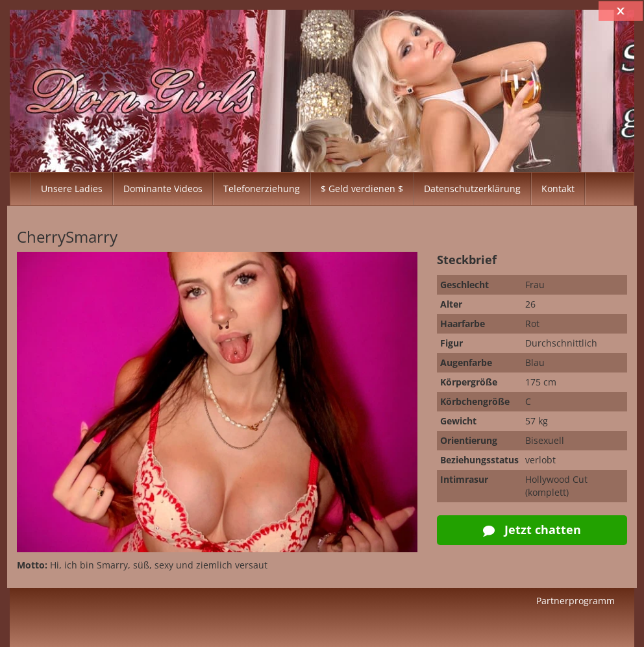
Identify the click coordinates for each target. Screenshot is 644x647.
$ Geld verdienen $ (362, 189)
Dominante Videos (163, 189)
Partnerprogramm (576, 601)
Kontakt (558, 189)
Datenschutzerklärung (472, 189)
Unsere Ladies (72, 189)
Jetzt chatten (532, 530)
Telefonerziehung (262, 189)
